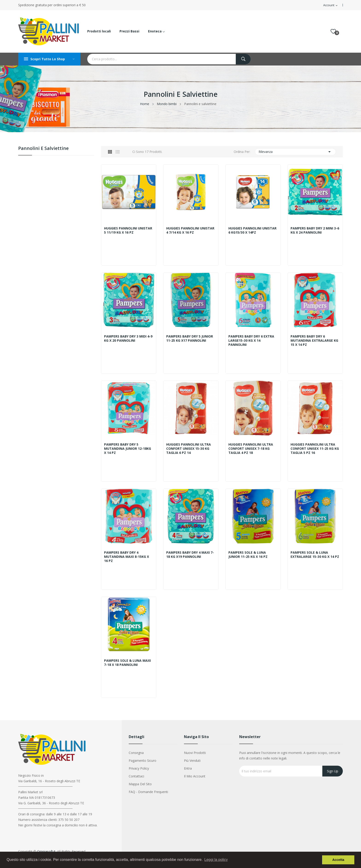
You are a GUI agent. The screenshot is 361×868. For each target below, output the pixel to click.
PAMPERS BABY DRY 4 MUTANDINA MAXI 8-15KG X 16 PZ (127, 557)
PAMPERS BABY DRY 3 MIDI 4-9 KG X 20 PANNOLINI (128, 338)
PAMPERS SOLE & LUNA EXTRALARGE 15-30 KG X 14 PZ (313, 557)
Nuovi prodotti (195, 753)
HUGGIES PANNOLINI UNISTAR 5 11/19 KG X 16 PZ (127, 230)
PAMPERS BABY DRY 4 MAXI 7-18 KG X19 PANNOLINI (191, 555)
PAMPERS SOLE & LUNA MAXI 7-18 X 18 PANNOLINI (128, 663)
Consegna (136, 753)
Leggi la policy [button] (216, 860)
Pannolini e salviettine (43, 149)
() (333, 31)
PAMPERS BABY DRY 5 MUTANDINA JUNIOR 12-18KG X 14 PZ (128, 449)
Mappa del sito (140, 784)
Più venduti (192, 761)
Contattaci (136, 776)
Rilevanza (295, 152)
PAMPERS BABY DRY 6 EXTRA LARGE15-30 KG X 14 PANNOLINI (252, 341)
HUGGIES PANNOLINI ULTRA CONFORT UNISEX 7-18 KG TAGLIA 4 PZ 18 (251, 449)
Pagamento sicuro (143, 761)
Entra (188, 768)
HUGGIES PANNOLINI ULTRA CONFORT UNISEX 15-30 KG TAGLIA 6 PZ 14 (189, 449)
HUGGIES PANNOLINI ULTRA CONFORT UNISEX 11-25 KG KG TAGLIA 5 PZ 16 (314, 449)
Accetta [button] (338, 860)
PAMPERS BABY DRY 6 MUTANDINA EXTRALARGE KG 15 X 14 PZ (315, 341)
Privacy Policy (139, 768)
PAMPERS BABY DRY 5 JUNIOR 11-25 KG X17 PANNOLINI (190, 338)
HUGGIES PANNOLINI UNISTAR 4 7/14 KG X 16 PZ (188, 230)
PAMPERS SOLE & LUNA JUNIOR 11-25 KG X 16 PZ (249, 555)
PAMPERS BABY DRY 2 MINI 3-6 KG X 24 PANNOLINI (315, 230)
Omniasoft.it (46, 851)
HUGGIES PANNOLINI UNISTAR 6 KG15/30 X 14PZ (250, 230)
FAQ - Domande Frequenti (148, 792)
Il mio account (195, 776)
